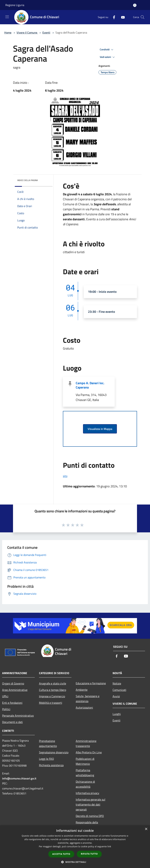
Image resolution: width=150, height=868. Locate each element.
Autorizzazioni (84, 708)
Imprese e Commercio (52, 696)
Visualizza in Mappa (100, 429)
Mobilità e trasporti (51, 703)
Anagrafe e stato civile (53, 683)
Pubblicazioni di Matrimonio (85, 761)
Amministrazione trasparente (86, 743)
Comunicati (119, 690)
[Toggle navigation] (7, 17)
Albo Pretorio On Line (89, 752)
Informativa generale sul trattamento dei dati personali (90, 804)
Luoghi (117, 714)
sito (65, 476)
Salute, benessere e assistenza (88, 699)
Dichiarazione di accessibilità (85, 784)
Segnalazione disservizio (54, 752)
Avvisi (116, 696)
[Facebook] (113, 17)
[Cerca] (143, 17)
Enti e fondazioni (12, 703)
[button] (75, 862)
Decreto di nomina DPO (90, 816)
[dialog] (75, 847)
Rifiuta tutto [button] (89, 854)
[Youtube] (121, 17)
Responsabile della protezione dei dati (87, 825)
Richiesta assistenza (51, 765)
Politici (6, 709)
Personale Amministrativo (18, 716)
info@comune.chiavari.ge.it (19, 778)
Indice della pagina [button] (28, 180)
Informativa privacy (87, 793)
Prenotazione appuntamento (48, 743)
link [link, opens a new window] (109, 846)
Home (8, 32)
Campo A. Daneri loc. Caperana (90, 385)
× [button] (146, 829)
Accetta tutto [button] (61, 854)
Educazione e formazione (91, 683)
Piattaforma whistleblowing (85, 773)
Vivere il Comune (27, 32)
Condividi (107, 50)
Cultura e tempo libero (53, 690)
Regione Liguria (15, 5)
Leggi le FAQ (46, 759)
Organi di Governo (13, 683)
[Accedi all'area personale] (135, 5)
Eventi (46, 32)
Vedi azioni (108, 57)
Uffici (5, 696)
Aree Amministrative (15, 690)
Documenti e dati (12, 722)
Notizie (117, 683)
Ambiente (82, 690)
